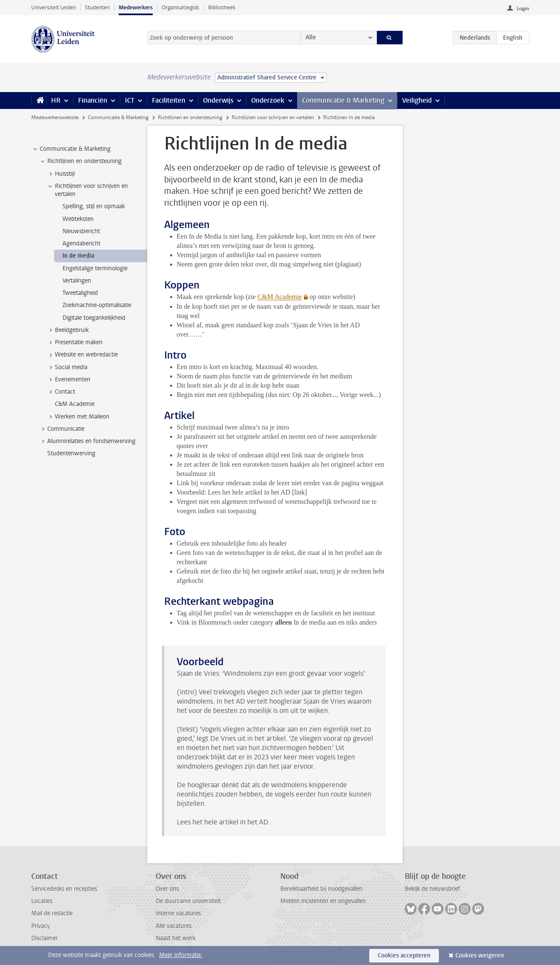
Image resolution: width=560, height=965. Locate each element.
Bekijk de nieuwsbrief (432, 889)
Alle (311, 37)
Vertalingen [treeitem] (77, 281)
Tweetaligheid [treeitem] (80, 293)
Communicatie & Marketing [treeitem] (71, 149)
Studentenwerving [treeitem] (71, 453)
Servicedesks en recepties (64, 889)
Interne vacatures (178, 913)
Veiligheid (417, 100)
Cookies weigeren (480, 955)
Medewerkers (136, 7)
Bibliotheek (222, 7)
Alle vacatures (174, 926)
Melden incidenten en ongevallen (323, 901)
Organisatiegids (180, 7)
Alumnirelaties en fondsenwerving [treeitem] (87, 441)
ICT (130, 100)
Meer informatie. (181, 955)
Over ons (167, 889)
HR (56, 100)
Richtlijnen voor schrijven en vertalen (273, 117)
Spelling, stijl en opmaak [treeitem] (94, 206)
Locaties (42, 901)
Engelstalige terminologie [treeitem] (95, 268)
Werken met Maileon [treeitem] (78, 417)
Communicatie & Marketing (343, 100)
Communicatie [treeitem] (62, 429)
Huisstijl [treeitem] (61, 174)
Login (523, 8)
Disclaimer (45, 938)
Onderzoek (268, 100)
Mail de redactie (52, 913)
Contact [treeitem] (61, 392)
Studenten (97, 7)
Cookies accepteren (404, 955)
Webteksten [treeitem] (78, 219)
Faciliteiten (169, 100)
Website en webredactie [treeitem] (82, 355)
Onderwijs (218, 100)
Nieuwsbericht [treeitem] (81, 231)
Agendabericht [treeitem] (81, 243)
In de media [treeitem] (78, 256)
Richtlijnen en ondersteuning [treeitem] (80, 161)
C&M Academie (280, 297)
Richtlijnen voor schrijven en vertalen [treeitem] (87, 190)
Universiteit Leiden (54, 7)
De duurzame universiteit (188, 901)
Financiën (93, 100)
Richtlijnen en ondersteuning (190, 117)
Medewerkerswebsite (55, 117)
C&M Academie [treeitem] (75, 404)
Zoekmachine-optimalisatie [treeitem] (97, 305)
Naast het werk (176, 938)
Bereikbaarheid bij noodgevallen (321, 889)
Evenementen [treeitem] (69, 380)
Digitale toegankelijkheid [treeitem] (94, 318)
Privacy (41, 926)
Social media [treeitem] (67, 367)
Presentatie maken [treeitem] (75, 343)
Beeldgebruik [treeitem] (68, 330)
